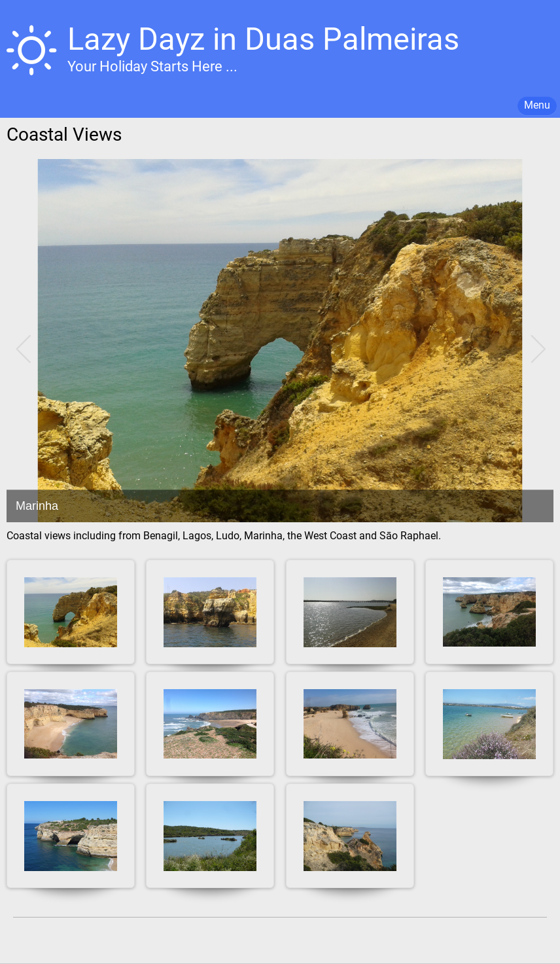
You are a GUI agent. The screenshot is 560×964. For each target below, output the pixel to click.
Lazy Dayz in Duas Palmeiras (263, 39)
